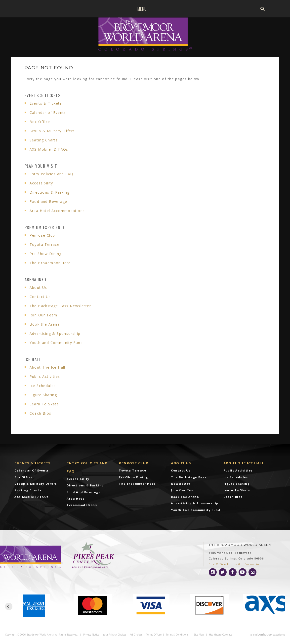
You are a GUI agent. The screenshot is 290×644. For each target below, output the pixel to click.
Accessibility (41, 183)
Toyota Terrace (45, 244)
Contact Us (40, 297)
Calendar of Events (48, 112)
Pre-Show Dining (46, 254)
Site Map (199, 635)
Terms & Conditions (177, 635)
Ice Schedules (43, 386)
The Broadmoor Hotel (51, 263)
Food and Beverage (48, 201)
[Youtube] (243, 572)
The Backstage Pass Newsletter (60, 306)
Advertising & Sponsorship (55, 333)
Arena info (36, 279)
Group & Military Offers (52, 131)
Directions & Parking (50, 192)
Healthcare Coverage (221, 635)
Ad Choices (136, 635)
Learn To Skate (44, 404)
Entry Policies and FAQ (52, 174)
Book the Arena (45, 324)
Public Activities (45, 376)
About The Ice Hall (47, 367)
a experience (268, 635)
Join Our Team (43, 315)
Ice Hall (33, 359)
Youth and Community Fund (56, 343)
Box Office (40, 122)
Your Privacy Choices (115, 635)
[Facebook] (233, 572)
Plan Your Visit (41, 166)
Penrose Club (42, 235)
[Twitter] (223, 572)
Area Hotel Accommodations (57, 211)
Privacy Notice (91, 635)
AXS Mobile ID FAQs (49, 149)
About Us (38, 287)
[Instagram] (213, 572)
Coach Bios (41, 413)
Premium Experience (45, 227)
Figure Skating (43, 395)
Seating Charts (44, 140)
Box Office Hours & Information (235, 564)
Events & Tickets (43, 95)
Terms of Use (154, 635)
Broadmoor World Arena (145, 35)
